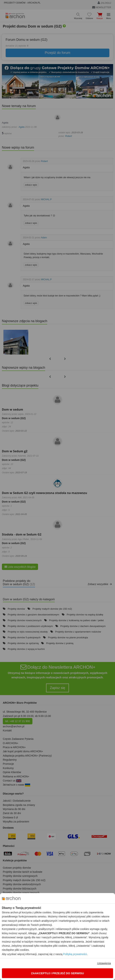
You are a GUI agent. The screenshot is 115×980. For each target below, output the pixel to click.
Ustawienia (104, 963)
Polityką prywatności (75, 954)
